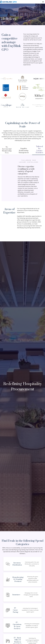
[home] (8, 2)
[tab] (24, 151)
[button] (43, 2)
